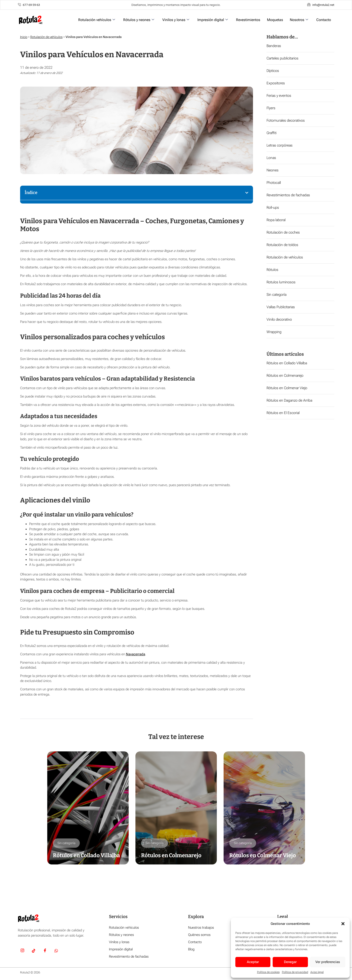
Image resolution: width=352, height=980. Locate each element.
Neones (273, 170)
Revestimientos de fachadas (288, 195)
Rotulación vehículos (97, 20)
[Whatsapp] (56, 951)
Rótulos (272, 270)
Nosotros (299, 20)
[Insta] (22, 951)
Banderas (274, 46)
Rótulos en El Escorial (283, 413)
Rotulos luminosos (281, 282)
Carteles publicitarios (282, 58)
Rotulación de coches (283, 232)
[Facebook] (45, 951)
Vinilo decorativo (279, 319)
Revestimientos (248, 20)
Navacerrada (136, 654)
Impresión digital (213, 20)
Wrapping (274, 332)
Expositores (276, 83)
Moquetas (275, 20)
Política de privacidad (295, 972)
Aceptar (253, 962)
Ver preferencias (328, 962)
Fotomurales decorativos (286, 120)
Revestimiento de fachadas (129, 956)
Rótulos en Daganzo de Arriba (289, 400)
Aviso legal (317, 972)
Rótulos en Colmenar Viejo (287, 388)
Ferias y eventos (279, 96)
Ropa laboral (276, 220)
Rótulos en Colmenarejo (285, 375)
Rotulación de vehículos (46, 37)
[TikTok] (34, 951)
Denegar (290, 962)
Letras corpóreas (280, 145)
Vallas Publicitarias (281, 307)
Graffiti (272, 133)
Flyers (271, 108)
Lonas (271, 158)
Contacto (324, 20)
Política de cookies (268, 972)
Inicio (24, 37)
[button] (343, 924)
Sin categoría (276, 295)
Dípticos (273, 71)
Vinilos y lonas (176, 20)
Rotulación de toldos (282, 245)
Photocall (274, 183)
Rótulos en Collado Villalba (287, 363)
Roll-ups (273, 207)
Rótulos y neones (139, 20)
